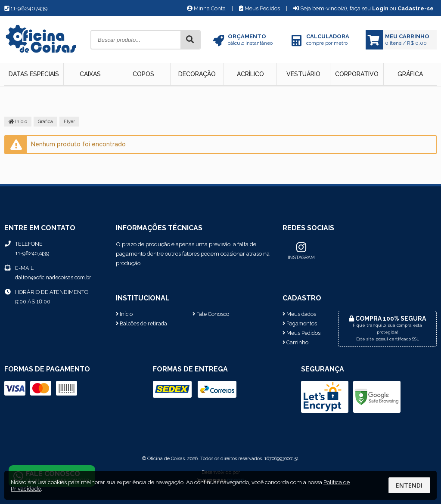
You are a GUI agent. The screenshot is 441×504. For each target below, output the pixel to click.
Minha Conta (206, 8)
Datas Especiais (34, 74)
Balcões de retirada (141, 323)
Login (380, 8)
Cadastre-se (416, 8)
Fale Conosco (211, 314)
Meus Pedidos (259, 8)
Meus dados (299, 314)
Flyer (69, 122)
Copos (143, 74)
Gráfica (410, 74)
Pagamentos (300, 323)
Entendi (409, 485)
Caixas (90, 74)
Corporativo (357, 74)
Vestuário (303, 74)
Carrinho (295, 342)
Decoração (197, 74)
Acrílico (250, 74)
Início (18, 122)
